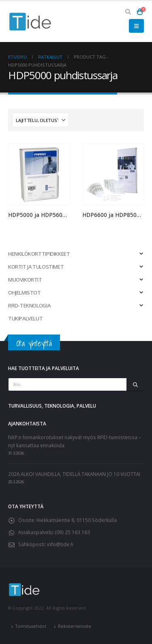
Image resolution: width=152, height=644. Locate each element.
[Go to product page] (39, 175)
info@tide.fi (60, 544)
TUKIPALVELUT (25, 318)
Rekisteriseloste (75, 626)
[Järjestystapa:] (41, 120)
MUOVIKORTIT (25, 280)
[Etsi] (135, 385)
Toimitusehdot (31, 626)
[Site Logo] (30, 22)
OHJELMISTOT (25, 293)
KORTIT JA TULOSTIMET (36, 267)
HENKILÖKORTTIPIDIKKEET (39, 254)
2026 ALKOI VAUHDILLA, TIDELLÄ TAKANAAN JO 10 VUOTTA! (74, 474)
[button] (128, 12)
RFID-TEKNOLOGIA (29, 305)
